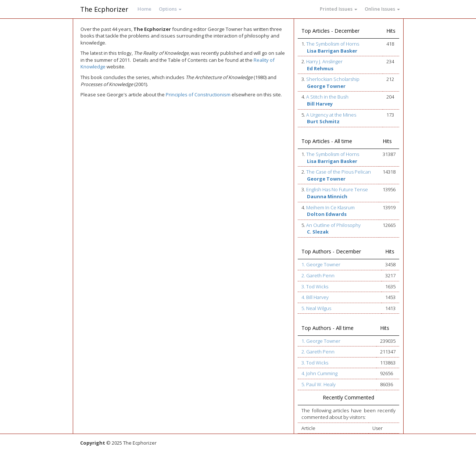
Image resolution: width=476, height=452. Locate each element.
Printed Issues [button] (339, 9)
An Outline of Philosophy (333, 225)
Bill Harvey (320, 104)
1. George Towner (321, 264)
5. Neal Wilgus (316, 308)
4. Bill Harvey (315, 297)
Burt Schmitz (323, 121)
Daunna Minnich (327, 196)
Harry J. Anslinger (324, 61)
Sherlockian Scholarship (333, 79)
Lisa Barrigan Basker (332, 51)
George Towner (326, 86)
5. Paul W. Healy (318, 384)
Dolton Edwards (327, 214)
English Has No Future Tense (337, 189)
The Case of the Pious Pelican (339, 172)
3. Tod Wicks (315, 286)
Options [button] (170, 9)
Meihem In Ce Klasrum (330, 207)
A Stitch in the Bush (327, 97)
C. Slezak (318, 232)
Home (144, 9)
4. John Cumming (319, 373)
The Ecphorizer (104, 9)
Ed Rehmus (320, 68)
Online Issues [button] (382, 9)
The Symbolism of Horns (333, 44)
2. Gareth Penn (318, 275)
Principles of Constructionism (198, 95)
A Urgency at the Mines (331, 115)
